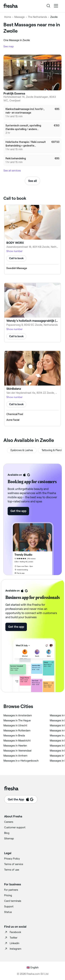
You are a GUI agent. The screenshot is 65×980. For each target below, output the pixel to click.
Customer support (15, 827)
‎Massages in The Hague (17, 720)
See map (9, 46)
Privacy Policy (12, 859)
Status (8, 912)
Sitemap (9, 839)
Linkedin (12, 943)
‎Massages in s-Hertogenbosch (21, 761)
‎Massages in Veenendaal (17, 751)
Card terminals (13, 901)
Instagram (13, 949)
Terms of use (12, 870)
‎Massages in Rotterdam (17, 731)
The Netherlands (37, 17)
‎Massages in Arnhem (15, 756)
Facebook (13, 932)
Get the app (18, 511)
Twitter (11, 938)
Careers (9, 822)
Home (8, 17)
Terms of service (14, 864)
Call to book (16, 258)
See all (32, 181)
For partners (11, 890)
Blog (7, 833)
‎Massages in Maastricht (17, 741)
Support (9, 906)
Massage (19, 17)
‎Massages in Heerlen (15, 746)
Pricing (8, 895)
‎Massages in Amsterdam (18, 715)
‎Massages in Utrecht (15, 726)
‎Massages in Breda (14, 736)
